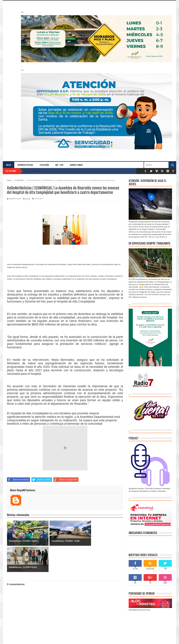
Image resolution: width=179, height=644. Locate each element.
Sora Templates (25, 639)
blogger (57, 639)
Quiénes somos (76, 165)
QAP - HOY (59, 165)
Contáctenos (166, 639)
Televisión (44, 165)
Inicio (9, 165)
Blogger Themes (68, 639)
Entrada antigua (117, 624)
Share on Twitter (41, 480)
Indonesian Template (39, 639)
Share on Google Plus (65, 480)
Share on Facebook (18, 480)
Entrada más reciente (16, 624)
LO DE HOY (38, 199)
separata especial (25, 165)
